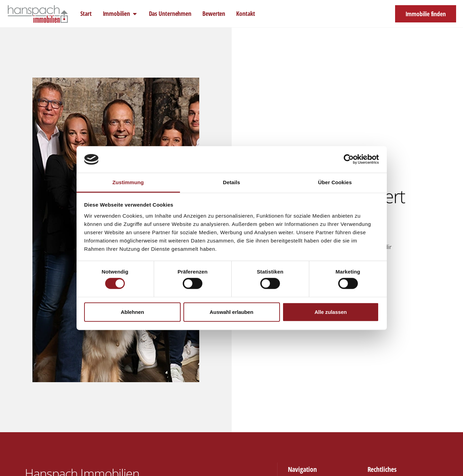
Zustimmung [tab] (128, 182)
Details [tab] (232, 182)
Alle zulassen (331, 312)
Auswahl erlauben (231, 312)
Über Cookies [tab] (335, 182)
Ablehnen (132, 312)
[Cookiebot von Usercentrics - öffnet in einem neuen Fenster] (349, 159)
